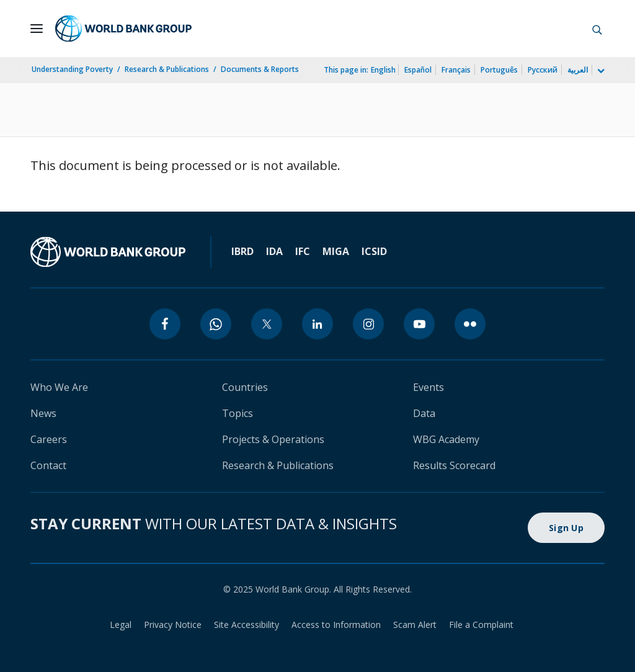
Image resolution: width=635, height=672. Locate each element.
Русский (543, 70)
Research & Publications (167, 69)
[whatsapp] (216, 324)
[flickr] (470, 324)
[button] (597, 29)
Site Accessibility (246, 625)
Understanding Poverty (72, 69)
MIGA (336, 251)
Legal (121, 625)
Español (418, 70)
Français (456, 70)
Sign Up (566, 528)
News (43, 413)
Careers (49, 439)
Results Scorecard (454, 465)
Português (499, 70)
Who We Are (59, 387)
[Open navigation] (37, 29)
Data (424, 413)
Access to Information (336, 625)
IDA (274, 251)
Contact (48, 465)
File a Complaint (481, 625)
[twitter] (267, 324)
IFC (303, 251)
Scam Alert (415, 625)
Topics (238, 413)
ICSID (374, 251)
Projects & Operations (273, 439)
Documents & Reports (260, 69)
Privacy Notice (173, 625)
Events (429, 387)
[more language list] (600, 71)
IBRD (242, 251)
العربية (578, 70)
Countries (245, 387)
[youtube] (419, 324)
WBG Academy (446, 439)
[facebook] (165, 324)
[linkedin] (317, 324)
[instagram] (368, 324)
